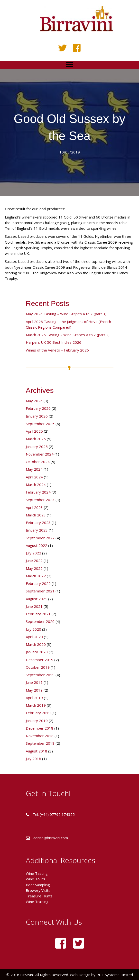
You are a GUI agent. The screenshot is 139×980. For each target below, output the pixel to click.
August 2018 (37, 751)
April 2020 (34, 637)
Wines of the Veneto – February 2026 (57, 350)
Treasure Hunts (39, 896)
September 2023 (40, 500)
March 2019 (36, 705)
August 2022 (37, 545)
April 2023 (34, 507)
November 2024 (40, 454)
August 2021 (37, 599)
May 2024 (34, 469)
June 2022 (34, 561)
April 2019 (34, 698)
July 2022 (33, 553)
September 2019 (40, 675)
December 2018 (40, 728)
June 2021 (34, 606)
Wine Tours (35, 879)
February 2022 (38, 583)
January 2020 (37, 652)
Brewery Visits (38, 890)
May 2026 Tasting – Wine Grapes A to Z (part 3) (66, 314)
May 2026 (34, 401)
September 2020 (40, 621)
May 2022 (34, 568)
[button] (62, 48)
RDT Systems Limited (114, 975)
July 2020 (33, 629)
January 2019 (37, 721)
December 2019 (40, 660)
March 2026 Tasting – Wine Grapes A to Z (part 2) (68, 335)
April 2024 (34, 477)
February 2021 (38, 614)
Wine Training (37, 902)
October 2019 (38, 667)
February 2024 (38, 492)
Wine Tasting (37, 873)
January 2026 (37, 416)
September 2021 (40, 591)
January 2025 (37, 447)
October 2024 (38, 462)
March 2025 (36, 439)
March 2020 (36, 644)
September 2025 (40, 424)
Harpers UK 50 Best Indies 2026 (54, 342)
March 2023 (36, 515)
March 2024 (36, 485)
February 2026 (38, 408)
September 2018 (40, 743)
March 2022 (36, 576)
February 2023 (38, 523)
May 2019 (34, 690)
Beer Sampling (38, 885)
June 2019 (34, 682)
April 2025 (34, 431)
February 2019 (38, 713)
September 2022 (40, 538)
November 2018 (40, 736)
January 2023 (37, 530)
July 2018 (33, 759)
